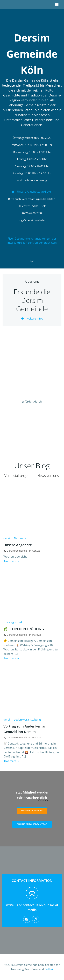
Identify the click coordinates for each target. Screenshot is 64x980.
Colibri (49, 969)
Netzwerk (20, 538)
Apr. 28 (36, 551)
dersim (8, 538)
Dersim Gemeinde (17, 551)
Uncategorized (13, 622)
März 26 (37, 635)
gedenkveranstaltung (27, 720)
